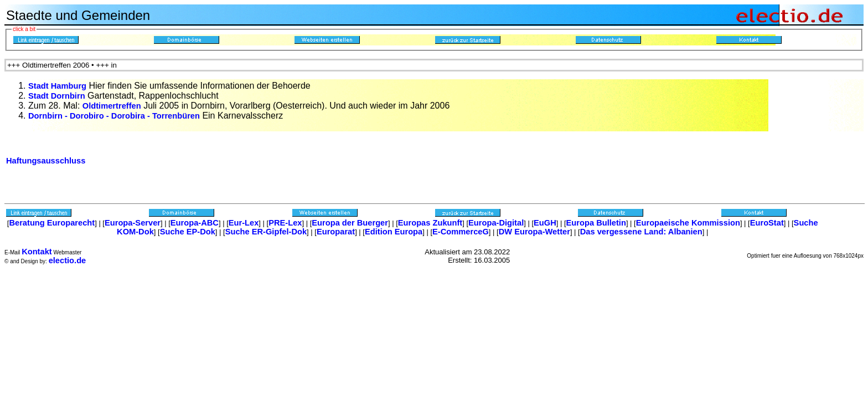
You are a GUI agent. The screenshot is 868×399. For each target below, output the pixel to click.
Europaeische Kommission (688, 223)
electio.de (68, 260)
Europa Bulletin (596, 223)
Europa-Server (133, 223)
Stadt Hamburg (57, 86)
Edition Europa (394, 232)
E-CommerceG (461, 232)
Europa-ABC (195, 223)
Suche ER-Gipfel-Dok (266, 232)
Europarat (336, 232)
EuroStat (767, 223)
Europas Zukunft (430, 223)
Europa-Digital (496, 223)
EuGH (545, 223)
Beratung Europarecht (52, 223)
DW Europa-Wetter (534, 232)
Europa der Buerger (350, 223)
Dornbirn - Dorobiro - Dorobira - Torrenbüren (114, 116)
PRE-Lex (285, 223)
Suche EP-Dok (188, 232)
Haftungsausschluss (46, 161)
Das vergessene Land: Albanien (641, 232)
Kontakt (37, 252)
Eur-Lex (244, 223)
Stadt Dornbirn (57, 96)
